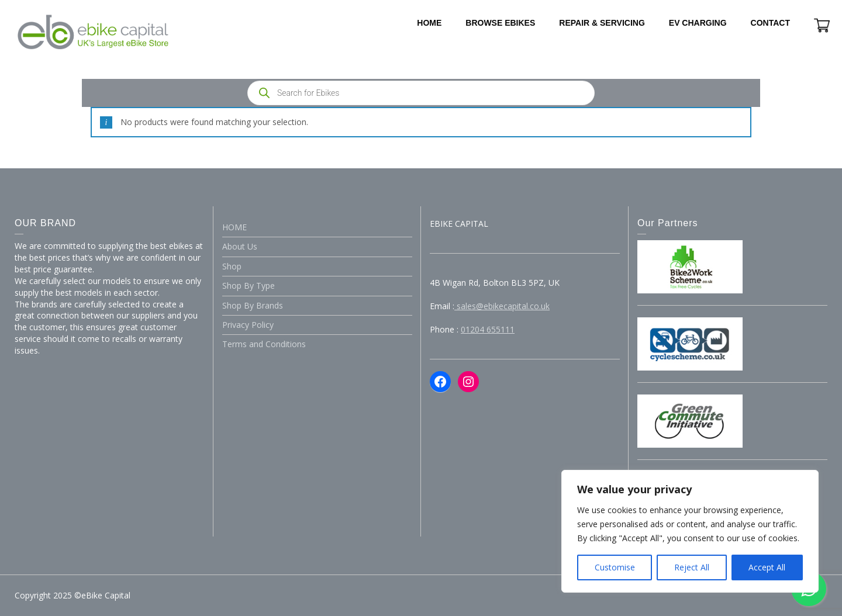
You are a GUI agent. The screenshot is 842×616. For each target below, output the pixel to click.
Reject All (692, 567)
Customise (615, 567)
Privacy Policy (248, 325)
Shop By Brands (253, 305)
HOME (429, 23)
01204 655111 (488, 329)
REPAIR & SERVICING (602, 23)
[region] (690, 531)
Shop (232, 266)
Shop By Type (249, 285)
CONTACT (770, 23)
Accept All (767, 567)
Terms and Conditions (264, 344)
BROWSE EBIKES (500, 23)
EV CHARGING (698, 23)
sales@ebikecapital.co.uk (502, 306)
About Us (240, 246)
